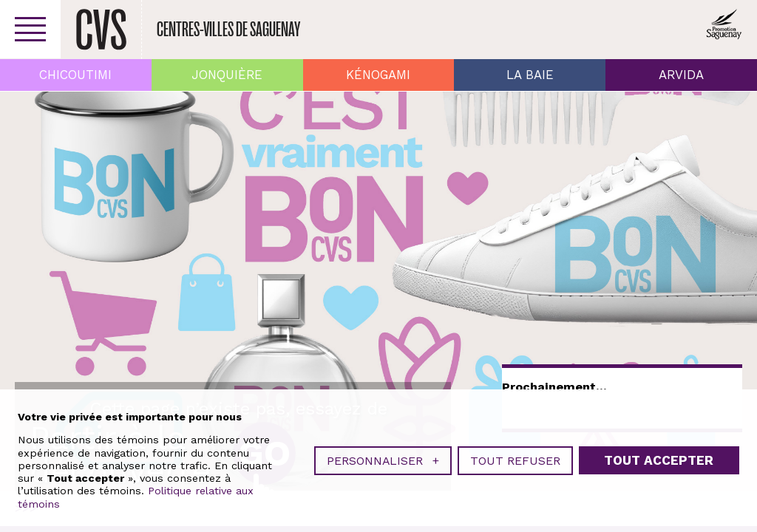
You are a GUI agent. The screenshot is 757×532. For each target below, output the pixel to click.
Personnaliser (383, 461)
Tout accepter (659, 460)
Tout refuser (515, 461)
